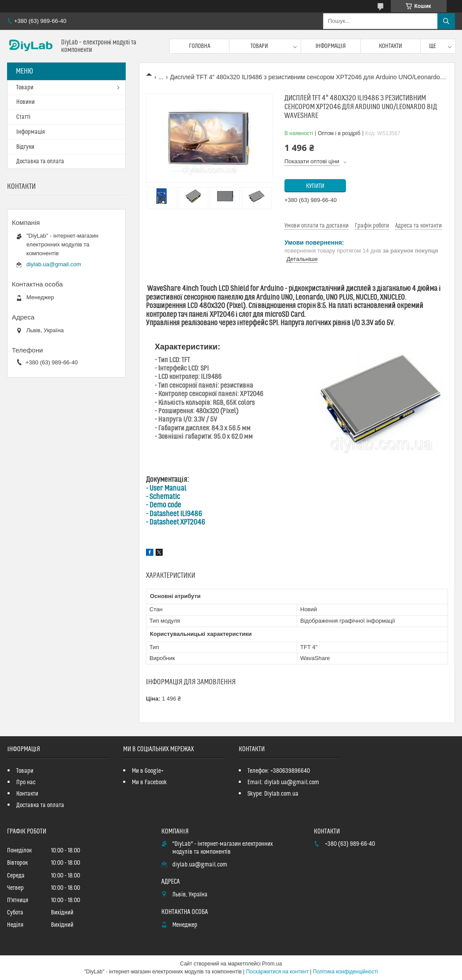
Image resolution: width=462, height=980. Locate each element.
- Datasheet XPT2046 (175, 522)
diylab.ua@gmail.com (54, 264)
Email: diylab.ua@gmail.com (283, 782)
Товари (259, 46)
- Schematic (163, 497)
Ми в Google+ (148, 771)
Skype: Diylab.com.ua (273, 794)
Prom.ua (272, 964)
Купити (315, 186)
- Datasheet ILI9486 (174, 514)
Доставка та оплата (40, 161)
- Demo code (164, 505)
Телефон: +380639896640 (279, 771)
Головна (200, 46)
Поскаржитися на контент (277, 972)
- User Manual (166, 488)
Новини (25, 102)
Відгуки (25, 147)
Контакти (391, 46)
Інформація (331, 46)
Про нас (26, 782)
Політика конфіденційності (346, 972)
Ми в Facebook (149, 782)
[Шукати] (446, 21)
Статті (23, 117)
